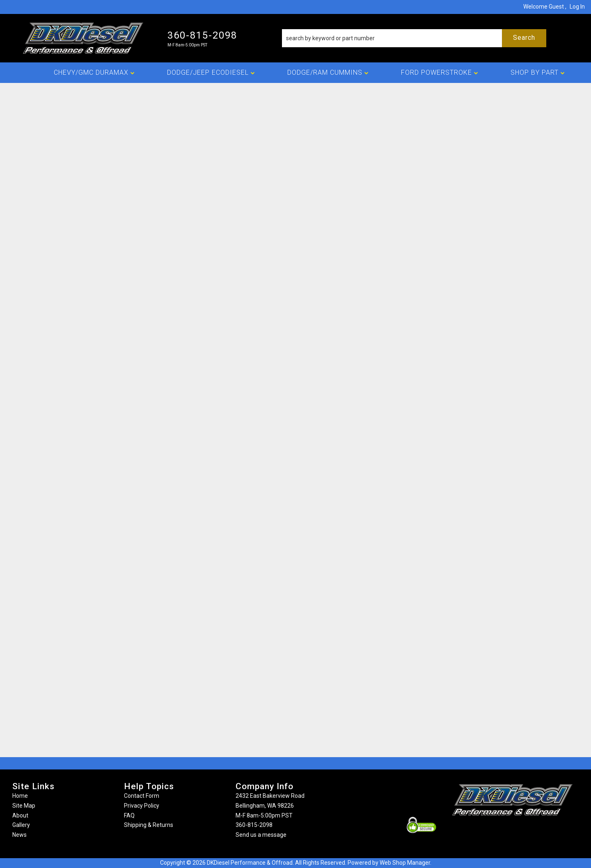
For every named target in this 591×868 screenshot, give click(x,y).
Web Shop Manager (405, 863)
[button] (414, 38)
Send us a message (261, 835)
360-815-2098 (254, 825)
